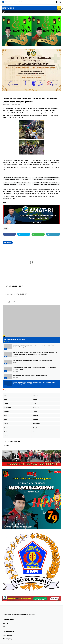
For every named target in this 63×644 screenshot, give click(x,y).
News (6, 420)
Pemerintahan (37, 424)
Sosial (35, 432)
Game (6, 399)
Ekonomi (35, 395)
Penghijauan (36, 428)
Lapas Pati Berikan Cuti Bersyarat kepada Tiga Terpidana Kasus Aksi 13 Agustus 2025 (16, 184)
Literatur (35, 411)
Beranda (8, 2)
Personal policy (7, 639)
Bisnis (6, 395)
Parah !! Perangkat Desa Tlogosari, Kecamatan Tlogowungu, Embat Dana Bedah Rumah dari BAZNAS (34, 368)
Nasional (35, 416)
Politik (6, 432)
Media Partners (7, 636)
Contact (20, 2)
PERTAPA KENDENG (9, 8)
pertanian (35, 436)
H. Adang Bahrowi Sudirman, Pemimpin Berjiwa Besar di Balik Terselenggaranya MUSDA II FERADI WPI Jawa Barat (46, 179)
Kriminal (6, 411)
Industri (35, 403)
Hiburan (35, 399)
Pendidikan (7, 428)
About (14, 2)
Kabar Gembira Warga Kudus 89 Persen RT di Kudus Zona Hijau (30, 375)
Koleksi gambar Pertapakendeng (15, 339)
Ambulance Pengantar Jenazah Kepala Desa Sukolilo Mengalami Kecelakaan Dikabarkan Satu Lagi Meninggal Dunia (33, 346)
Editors (5, 627)
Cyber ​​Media (7, 624)
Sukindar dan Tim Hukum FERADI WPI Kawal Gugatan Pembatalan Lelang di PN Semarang (16, 178)
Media (6, 416)
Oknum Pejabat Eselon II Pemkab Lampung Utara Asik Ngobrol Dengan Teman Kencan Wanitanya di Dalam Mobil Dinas (34, 383)
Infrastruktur (7, 407)
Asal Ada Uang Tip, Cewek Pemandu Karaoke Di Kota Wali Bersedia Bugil (32, 360)
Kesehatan (36, 407)
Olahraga (35, 420)
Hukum (10, 95)
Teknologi (7, 436)
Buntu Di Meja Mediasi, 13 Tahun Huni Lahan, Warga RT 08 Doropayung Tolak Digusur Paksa (46, 184)
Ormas (6, 424)
